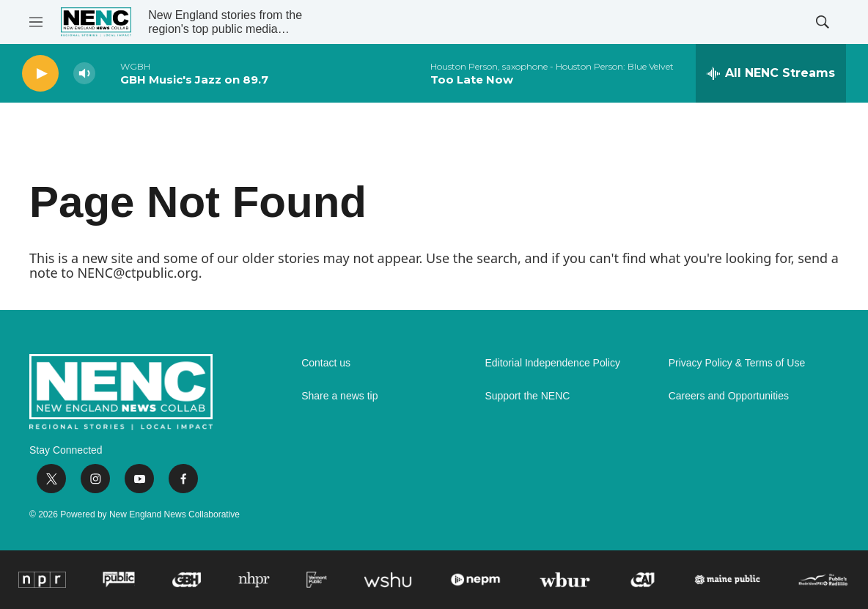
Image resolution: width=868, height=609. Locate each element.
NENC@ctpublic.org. (139, 273)
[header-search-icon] (823, 22)
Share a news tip (339, 396)
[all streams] (771, 73)
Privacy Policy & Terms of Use (737, 363)
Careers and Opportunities (729, 396)
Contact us (326, 363)
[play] (40, 74)
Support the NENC (527, 396)
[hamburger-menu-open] (36, 22)
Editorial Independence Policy (552, 363)
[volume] (84, 74)
